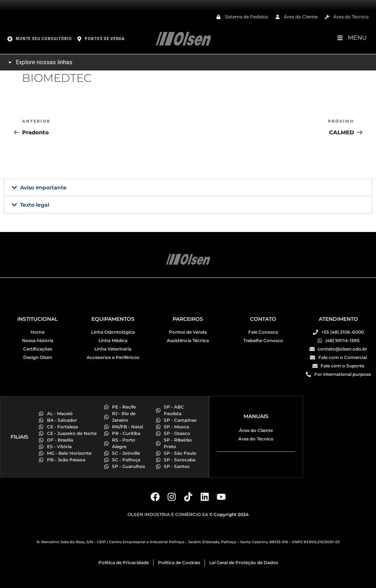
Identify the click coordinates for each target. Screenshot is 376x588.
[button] (188, 188)
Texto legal (35, 205)
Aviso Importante (43, 188)
